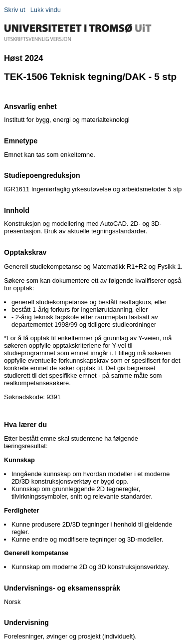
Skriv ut (15, 10)
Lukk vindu (46, 10)
